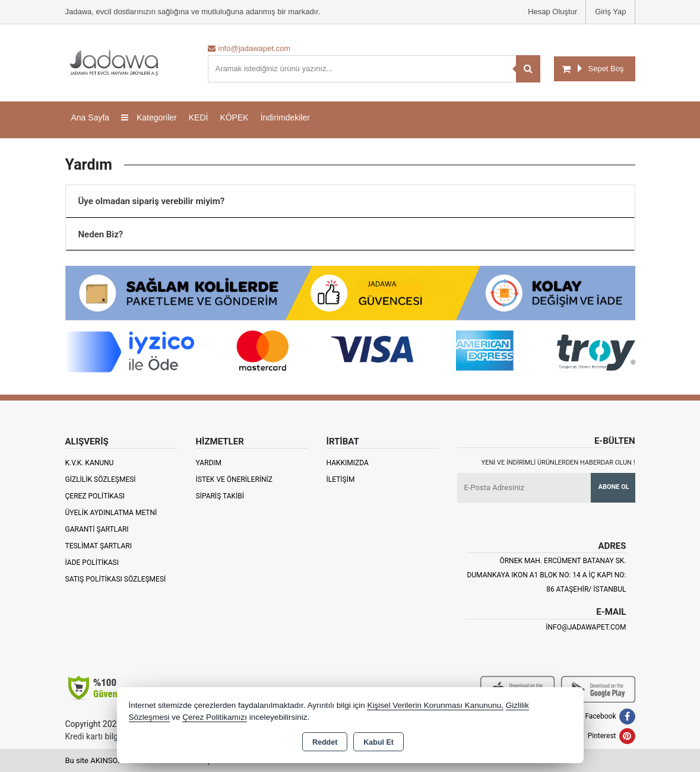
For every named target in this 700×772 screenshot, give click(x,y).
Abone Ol (614, 487)
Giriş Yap (610, 12)
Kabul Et (378, 742)
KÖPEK (234, 117)
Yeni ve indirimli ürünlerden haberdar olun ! (558, 463)
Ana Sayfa (91, 117)
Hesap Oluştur (552, 12)
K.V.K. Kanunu (90, 463)
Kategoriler (149, 117)
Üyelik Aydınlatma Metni (111, 513)
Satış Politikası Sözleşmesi (116, 579)
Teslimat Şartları (99, 546)
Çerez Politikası (95, 496)
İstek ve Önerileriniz (235, 479)
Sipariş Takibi (220, 496)
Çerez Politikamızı (215, 717)
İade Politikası (92, 563)
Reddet (325, 742)
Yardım (209, 463)
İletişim (341, 479)
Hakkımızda (348, 463)
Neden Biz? (101, 234)
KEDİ (199, 117)
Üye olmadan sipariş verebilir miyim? (152, 201)
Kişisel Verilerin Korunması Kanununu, (435, 705)
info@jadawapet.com (586, 627)
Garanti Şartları (97, 529)
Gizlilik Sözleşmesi (101, 479)
